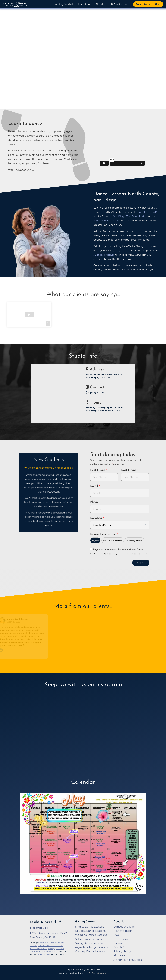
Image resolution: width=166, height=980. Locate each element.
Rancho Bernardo (41, 922)
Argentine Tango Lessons (91, 947)
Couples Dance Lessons (90, 931)
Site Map (119, 955)
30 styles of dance (104, 255)
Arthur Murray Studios (128, 960)
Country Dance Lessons (90, 951)
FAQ (116, 935)
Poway (52, 948)
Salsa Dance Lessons (88, 939)
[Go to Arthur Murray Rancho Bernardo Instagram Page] (60, 922)
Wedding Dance (134, 541)
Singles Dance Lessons (90, 927)
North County (43, 955)
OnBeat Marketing (98, 973)
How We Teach (123, 931)
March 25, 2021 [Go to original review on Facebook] (14, 622)
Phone (95, 502)
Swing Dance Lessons (89, 943)
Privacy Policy (122, 951)
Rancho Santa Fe (49, 952)
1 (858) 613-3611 (96, 393)
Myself (95, 541)
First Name (98, 470)
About (99, 4)
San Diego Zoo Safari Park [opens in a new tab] (129, 216)
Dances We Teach (125, 927)
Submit (141, 563)
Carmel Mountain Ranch (50, 945)
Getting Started (63, 4)
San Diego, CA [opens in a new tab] (146, 212)
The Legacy (121, 939)
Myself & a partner (113, 541)
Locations (84, 4)
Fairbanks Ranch (39, 948)
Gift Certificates (118, 5)
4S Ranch (43, 942)
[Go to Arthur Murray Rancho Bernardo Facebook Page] (55, 922)
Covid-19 (119, 947)
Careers (118, 943)
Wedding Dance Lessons (91, 935)
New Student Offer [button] (148, 4)
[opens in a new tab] (83, 848)
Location (97, 518)
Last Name (129, 470)
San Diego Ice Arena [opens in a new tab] (106, 221)
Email (95, 486)
